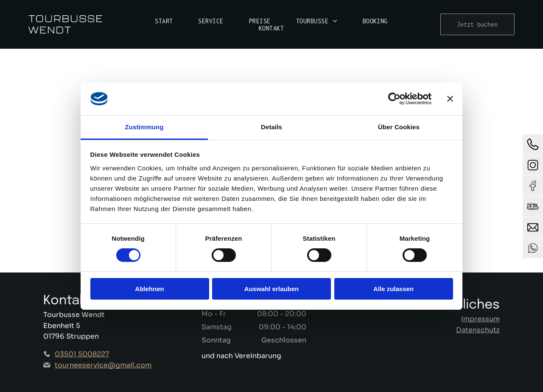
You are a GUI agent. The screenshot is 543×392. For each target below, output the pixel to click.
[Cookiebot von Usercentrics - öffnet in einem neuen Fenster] (394, 99)
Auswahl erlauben (271, 289)
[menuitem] (164, 21)
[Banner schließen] (450, 99)
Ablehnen (149, 289)
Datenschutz (478, 330)
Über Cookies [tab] (399, 126)
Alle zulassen (393, 289)
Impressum (480, 319)
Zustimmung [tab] (144, 126)
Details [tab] (271, 126)
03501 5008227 (82, 354)
